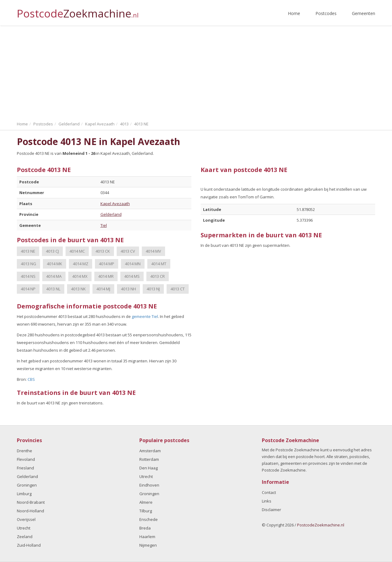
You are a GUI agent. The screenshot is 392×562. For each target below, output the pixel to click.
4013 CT (178, 289)
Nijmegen (148, 545)
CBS (31, 379)
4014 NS (28, 276)
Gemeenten (364, 13)
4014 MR (106, 276)
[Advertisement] (196, 72)
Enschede (149, 519)
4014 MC (77, 251)
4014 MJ (103, 289)
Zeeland (25, 537)
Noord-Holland (30, 511)
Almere (146, 502)
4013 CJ (52, 251)
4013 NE (28, 251)
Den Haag (149, 468)
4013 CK (103, 251)
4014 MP (107, 264)
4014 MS (132, 276)
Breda (145, 528)
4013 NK (78, 289)
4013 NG (28, 264)
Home (294, 13)
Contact (269, 492)
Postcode (78, 11)
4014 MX (80, 276)
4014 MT (159, 264)
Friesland (25, 468)
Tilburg (146, 511)
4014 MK (55, 264)
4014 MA (54, 276)
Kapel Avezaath (115, 204)
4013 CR (158, 276)
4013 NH (128, 289)
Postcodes (326, 13)
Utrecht (24, 528)
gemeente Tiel (145, 316)
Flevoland (26, 459)
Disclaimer (271, 510)
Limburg (24, 494)
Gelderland (111, 214)
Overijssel (26, 519)
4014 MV (153, 251)
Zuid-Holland (29, 545)
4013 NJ (153, 289)
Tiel (104, 225)
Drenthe (24, 451)
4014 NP (28, 289)
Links (267, 501)
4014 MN (133, 264)
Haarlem (147, 537)
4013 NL (53, 289)
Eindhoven (149, 485)
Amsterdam (150, 451)
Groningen (27, 485)
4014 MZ (81, 264)
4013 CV (128, 251)
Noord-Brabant (31, 502)
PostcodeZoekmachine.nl (321, 525)
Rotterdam (149, 459)
